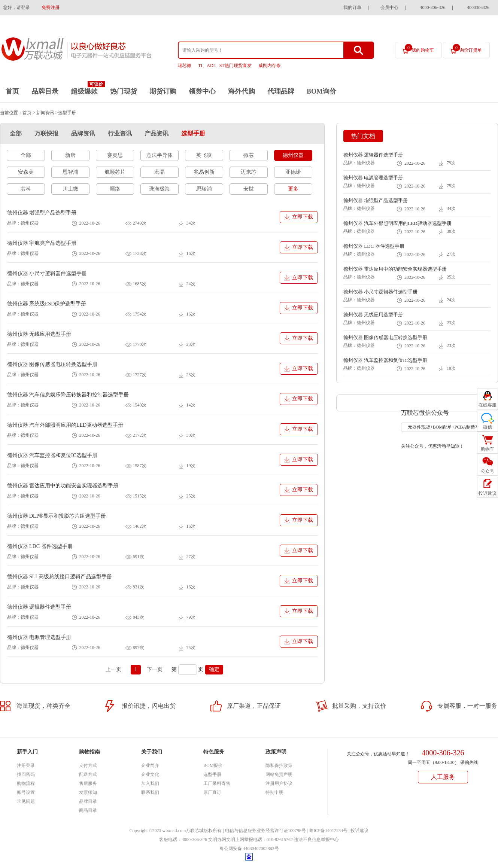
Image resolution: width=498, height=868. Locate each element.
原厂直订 (212, 792)
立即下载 (303, 217)
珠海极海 (160, 189)
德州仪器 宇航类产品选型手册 (42, 243)
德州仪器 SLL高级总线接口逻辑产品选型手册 (60, 577)
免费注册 (51, 7)
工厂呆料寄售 (217, 783)
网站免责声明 (279, 774)
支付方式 (88, 765)
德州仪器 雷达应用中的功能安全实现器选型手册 (63, 486)
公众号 (488, 471)
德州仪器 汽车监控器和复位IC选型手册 (52, 455)
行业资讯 (120, 133)
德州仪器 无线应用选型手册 (39, 334)
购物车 (488, 449)
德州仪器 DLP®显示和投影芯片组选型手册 (57, 516)
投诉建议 (359, 831)
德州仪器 (293, 155)
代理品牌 (281, 91)
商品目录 (88, 810)
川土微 (70, 189)
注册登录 (26, 765)
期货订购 (163, 91)
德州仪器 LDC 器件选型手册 (40, 546)
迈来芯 (249, 172)
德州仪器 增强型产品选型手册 (42, 213)
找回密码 (26, 774)
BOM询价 (321, 91)
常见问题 (26, 801)
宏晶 (160, 172)
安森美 (26, 172)
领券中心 (202, 91)
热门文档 (363, 136)
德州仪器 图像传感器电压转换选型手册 (52, 364)
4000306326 (478, 7)
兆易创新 (204, 172)
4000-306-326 (433, 7)
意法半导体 (160, 155)
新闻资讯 (45, 113)
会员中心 (389, 7)
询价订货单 (467, 48)
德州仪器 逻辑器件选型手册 (39, 607)
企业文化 (150, 774)
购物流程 (26, 783)
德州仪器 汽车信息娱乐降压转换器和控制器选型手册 (68, 395)
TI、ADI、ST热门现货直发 (225, 66)
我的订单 (352, 7)
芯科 (26, 189)
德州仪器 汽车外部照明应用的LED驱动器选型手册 (65, 425)
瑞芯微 (185, 66)
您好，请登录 (16, 7)
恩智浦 (70, 172)
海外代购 (242, 91)
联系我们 (150, 792)
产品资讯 (157, 133)
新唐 (70, 155)
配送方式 (88, 774)
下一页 (155, 669)
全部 (16, 133)
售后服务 (88, 783)
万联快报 (46, 133)
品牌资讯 (83, 133)
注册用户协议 (279, 783)
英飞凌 (204, 155)
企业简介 (150, 765)
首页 (12, 91)
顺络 (115, 189)
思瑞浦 (204, 189)
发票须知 (88, 792)
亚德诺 (293, 172)
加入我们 (150, 783)
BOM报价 (213, 765)
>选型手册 (66, 113)
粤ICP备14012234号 (328, 831)
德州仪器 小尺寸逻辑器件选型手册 (47, 273)
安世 (249, 189)
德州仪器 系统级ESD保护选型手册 (47, 304)
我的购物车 (419, 48)
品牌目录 (45, 91)
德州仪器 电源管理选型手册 (39, 637)
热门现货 (124, 91)
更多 (293, 189)
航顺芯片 (115, 172)
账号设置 (26, 792)
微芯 (249, 155)
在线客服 (488, 405)
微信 (488, 427)
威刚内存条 (270, 66)
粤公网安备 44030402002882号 (249, 849)
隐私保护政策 (279, 765)
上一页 (113, 669)
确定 (214, 669)
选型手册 (193, 133)
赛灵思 (115, 155)
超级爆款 (84, 91)
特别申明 (274, 792)
